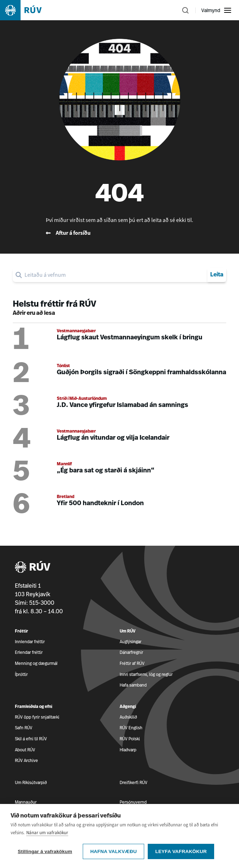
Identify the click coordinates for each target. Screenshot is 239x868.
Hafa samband (133, 685)
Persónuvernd (133, 802)
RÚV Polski (130, 739)
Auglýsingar (131, 642)
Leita (217, 275)
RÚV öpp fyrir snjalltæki (37, 717)
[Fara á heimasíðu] (27, 10)
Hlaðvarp (128, 750)
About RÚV (25, 750)
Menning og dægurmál (36, 663)
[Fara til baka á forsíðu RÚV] (119, 233)
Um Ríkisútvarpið (31, 782)
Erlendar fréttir (29, 652)
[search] (115, 275)
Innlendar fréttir (30, 642)
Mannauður (26, 802)
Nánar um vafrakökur (47, 842)
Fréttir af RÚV (132, 663)
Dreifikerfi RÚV (134, 782)
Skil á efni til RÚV (31, 739)
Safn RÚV (24, 728)
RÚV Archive (26, 760)
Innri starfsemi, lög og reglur (146, 674)
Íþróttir (21, 674)
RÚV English (131, 728)
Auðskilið (128, 717)
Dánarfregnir (131, 652)
